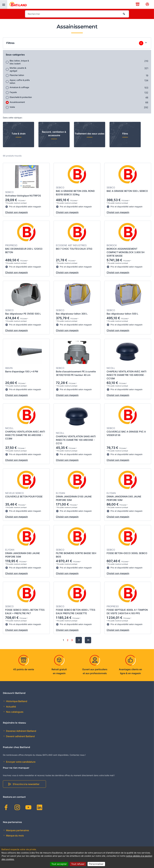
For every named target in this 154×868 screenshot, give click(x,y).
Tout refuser (78, 864)
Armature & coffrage (19, 87)
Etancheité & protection (21, 97)
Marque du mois (15, 836)
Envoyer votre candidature (20, 762)
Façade (13, 92)
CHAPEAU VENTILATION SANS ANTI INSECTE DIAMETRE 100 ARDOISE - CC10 (76, 440)
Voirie (12, 107)
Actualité (11, 707)
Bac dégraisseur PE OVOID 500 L (23, 314)
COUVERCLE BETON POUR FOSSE (24, 497)
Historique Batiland (16, 701)
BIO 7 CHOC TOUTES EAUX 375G (74, 249)
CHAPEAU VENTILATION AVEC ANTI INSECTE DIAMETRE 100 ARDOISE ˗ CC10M (126, 375)
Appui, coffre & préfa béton (20, 81)
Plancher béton (17, 75)
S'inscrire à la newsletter (26, 784)
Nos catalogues (14, 712)
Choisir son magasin (17, 212)
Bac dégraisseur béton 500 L (122, 314)
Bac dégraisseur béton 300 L (72, 314)
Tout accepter (59, 864)
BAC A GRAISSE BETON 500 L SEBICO (127, 191)
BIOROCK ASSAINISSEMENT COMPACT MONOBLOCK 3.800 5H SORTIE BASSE (126, 252)
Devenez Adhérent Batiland (21, 731)
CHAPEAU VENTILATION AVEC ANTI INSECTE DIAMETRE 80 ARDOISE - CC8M (25, 435)
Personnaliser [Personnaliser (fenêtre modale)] (96, 864)
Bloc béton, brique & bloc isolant (19, 62)
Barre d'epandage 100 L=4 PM (22, 371)
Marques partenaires (17, 830)
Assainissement (17, 102)
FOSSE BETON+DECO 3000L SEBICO (127, 553)
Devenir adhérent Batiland (20, 736)
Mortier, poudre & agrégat (18, 69)
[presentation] (4, 4)
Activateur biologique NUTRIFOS (23, 196)
